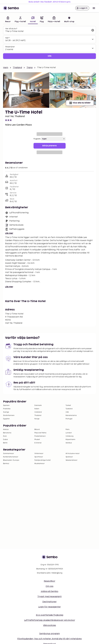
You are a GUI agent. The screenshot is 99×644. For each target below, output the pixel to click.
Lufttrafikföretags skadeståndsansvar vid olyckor (50, 620)
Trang (30, 68)
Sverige (6, 412)
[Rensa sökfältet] (93, 30)
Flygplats (37, 139)
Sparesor (69, 457)
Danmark (38, 405)
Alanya (6, 429)
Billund (37, 429)
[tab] (8, 20)
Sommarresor (9, 454)
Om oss (49, 586)
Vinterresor (39, 454)
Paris (67, 429)
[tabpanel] (49, 43)
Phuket (37, 440)
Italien (37, 409)
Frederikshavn (40, 436)
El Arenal (38, 443)
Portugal (69, 419)
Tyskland (69, 409)
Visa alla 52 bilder (80, 103)
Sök (50, 56)
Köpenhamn (70, 440)
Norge (37, 419)
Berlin (5, 443)
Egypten (6, 419)
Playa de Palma (40, 433)
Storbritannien (9, 415)
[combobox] (47, 31)
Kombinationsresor (11, 457)
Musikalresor (40, 464)
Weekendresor (71, 460)
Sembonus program (50, 634)
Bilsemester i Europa (11, 460)
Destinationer (49, 602)
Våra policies (49, 625)
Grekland (38, 412)
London (69, 433)
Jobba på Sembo (49, 591)
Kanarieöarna (71, 415)
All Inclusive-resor (73, 454)
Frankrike (7, 409)
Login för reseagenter (49, 607)
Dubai (5, 440)
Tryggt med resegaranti (49, 597)
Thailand (17, 68)
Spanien (6, 405)
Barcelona (7, 433)
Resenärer (10, 47)
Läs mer (9, 233)
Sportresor (39, 457)
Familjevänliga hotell (42, 460)
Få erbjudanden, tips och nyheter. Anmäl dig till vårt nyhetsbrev (50, 639)
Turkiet (68, 405)
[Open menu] (94, 8)
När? (7, 38)
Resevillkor (49, 581)
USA (67, 412)
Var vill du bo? (11, 29)
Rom (5, 436)
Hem (6, 68)
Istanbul (69, 443)
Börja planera (49, 146)
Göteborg (69, 436)
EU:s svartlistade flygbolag (50, 615)
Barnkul (6, 464)
